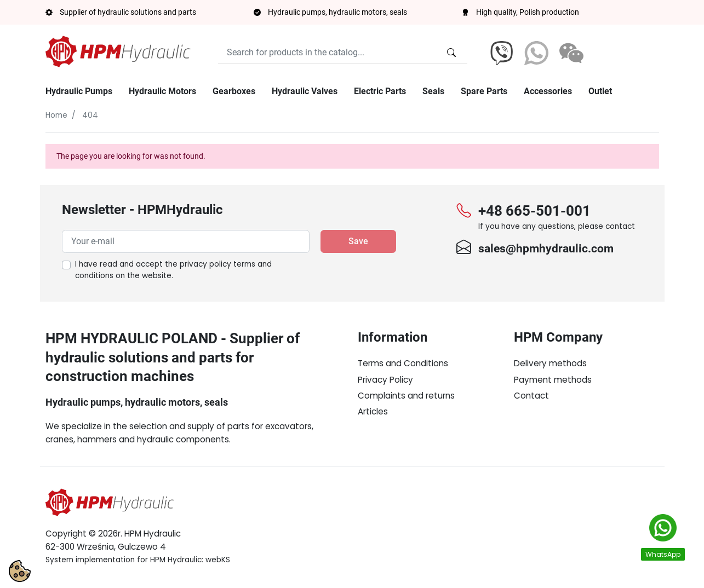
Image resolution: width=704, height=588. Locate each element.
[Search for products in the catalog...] (451, 53)
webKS (218, 560)
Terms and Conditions (403, 363)
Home (56, 115)
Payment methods (553, 380)
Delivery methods (550, 363)
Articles (373, 411)
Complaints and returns (406, 396)
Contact (531, 396)
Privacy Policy (385, 380)
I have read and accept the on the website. (173, 270)
